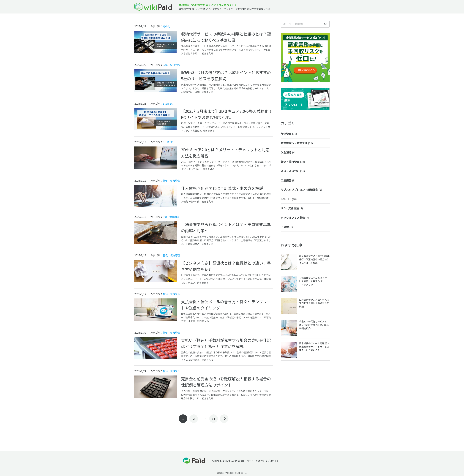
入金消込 (288, 152)
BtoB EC (168, 104)
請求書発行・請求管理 (297, 143)
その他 (167, 26)
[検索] (326, 24)
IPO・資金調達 (171, 217)
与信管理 (289, 134)
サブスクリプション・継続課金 (301, 190)
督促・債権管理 (171, 181)
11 (214, 419)
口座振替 (288, 180)
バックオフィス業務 (295, 218)
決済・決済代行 (171, 65)
